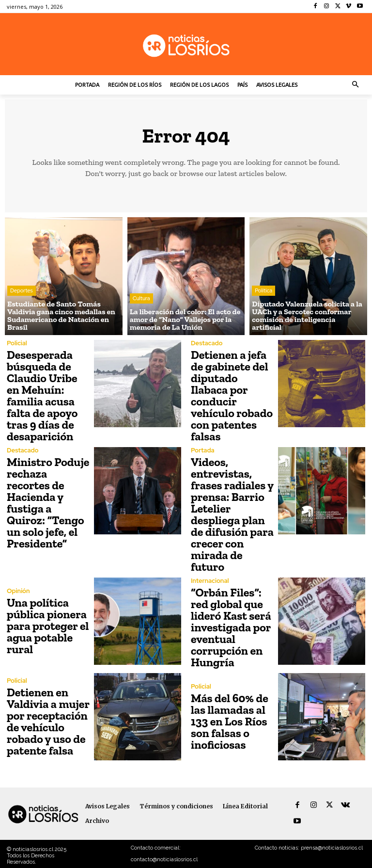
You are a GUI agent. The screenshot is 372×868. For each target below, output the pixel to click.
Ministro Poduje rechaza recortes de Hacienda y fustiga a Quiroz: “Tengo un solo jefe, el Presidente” (48, 503)
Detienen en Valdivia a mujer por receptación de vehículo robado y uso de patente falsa (48, 721)
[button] (356, 85)
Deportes (22, 290)
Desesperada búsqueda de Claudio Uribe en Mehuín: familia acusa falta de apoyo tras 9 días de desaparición (42, 395)
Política (263, 290)
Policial (17, 343)
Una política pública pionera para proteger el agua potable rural (48, 626)
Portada (202, 450)
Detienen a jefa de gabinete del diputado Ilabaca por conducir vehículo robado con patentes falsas (232, 395)
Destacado (207, 343)
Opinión (18, 591)
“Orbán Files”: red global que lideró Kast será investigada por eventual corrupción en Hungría (231, 627)
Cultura (141, 298)
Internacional (210, 581)
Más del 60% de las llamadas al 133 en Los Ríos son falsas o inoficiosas (230, 721)
